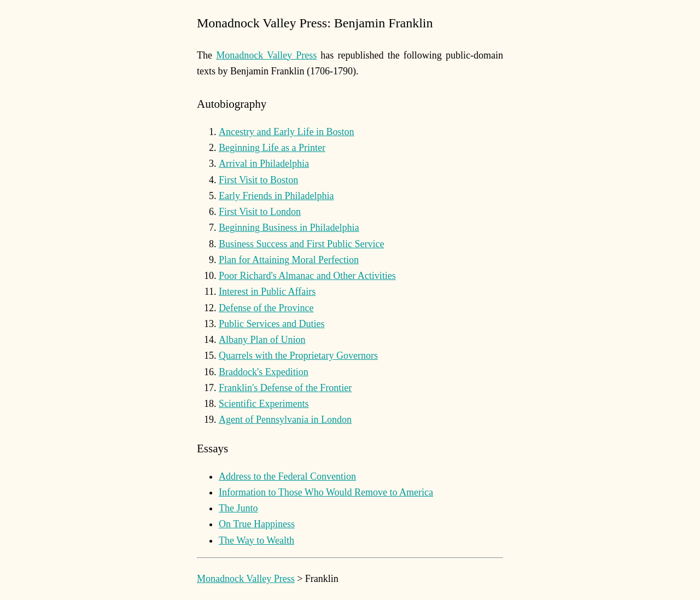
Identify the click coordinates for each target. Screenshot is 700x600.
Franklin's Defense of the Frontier (285, 388)
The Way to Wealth (256, 540)
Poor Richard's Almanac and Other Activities (307, 276)
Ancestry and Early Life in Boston (286, 132)
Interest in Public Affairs (267, 292)
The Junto (238, 508)
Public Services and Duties (272, 324)
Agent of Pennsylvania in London (285, 420)
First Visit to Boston (258, 180)
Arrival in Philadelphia (264, 164)
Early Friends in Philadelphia (276, 196)
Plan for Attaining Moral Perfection (289, 260)
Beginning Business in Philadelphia (289, 228)
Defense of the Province (266, 308)
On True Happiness (257, 524)
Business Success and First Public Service (301, 244)
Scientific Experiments (264, 404)
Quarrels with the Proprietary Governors (298, 356)
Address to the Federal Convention (287, 476)
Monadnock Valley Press (266, 55)
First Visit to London (260, 212)
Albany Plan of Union (262, 340)
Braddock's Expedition (264, 372)
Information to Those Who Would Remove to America (326, 492)
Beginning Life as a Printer (272, 148)
